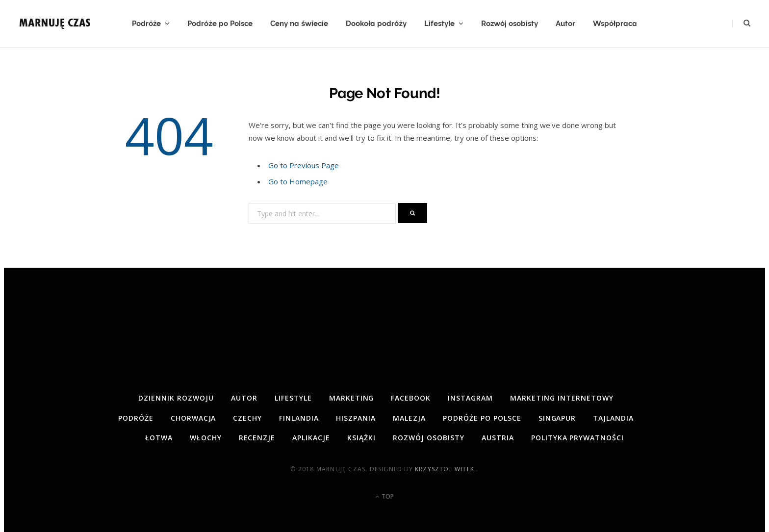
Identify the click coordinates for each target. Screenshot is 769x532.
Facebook (411, 398)
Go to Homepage (298, 181)
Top (384, 496)
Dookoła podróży (376, 24)
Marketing (352, 398)
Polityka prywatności (578, 438)
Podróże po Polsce (220, 24)
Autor (565, 24)
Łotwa (159, 438)
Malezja (409, 418)
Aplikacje (311, 438)
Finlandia (299, 418)
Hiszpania (356, 418)
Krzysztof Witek (446, 469)
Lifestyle (439, 24)
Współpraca (615, 24)
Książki (361, 438)
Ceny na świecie (299, 24)
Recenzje (257, 438)
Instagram (470, 398)
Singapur (557, 418)
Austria (498, 438)
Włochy (206, 438)
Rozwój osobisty (510, 24)
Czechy (247, 418)
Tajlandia (613, 418)
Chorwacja (193, 418)
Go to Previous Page (304, 165)
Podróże (147, 24)
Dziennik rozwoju (176, 398)
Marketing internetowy (562, 398)
